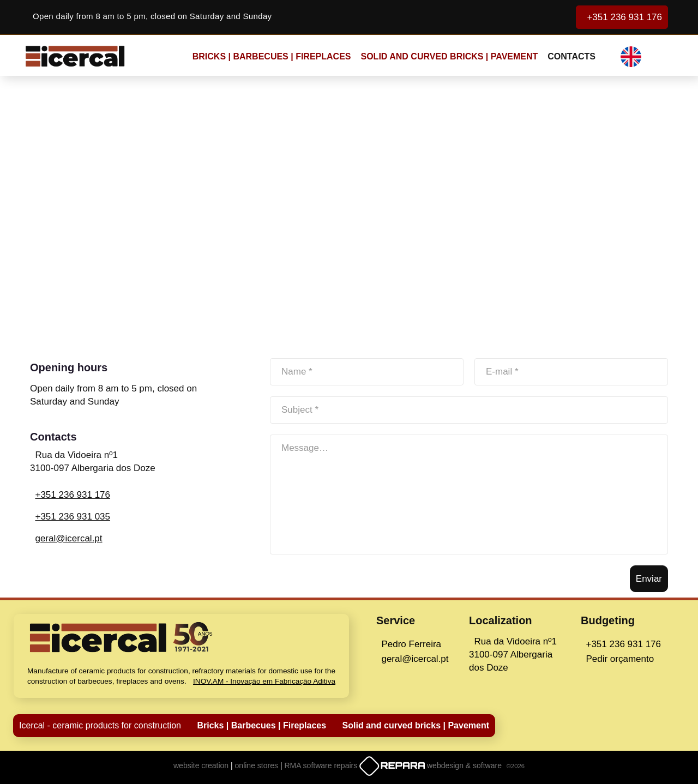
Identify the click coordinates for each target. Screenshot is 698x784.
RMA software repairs (322, 765)
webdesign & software (465, 765)
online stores (258, 765)
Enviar (649, 579)
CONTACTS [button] (571, 56)
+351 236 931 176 (622, 17)
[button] (638, 57)
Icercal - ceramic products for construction (100, 725)
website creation (202, 765)
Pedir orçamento (620, 659)
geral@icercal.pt (68, 538)
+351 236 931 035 (73, 517)
